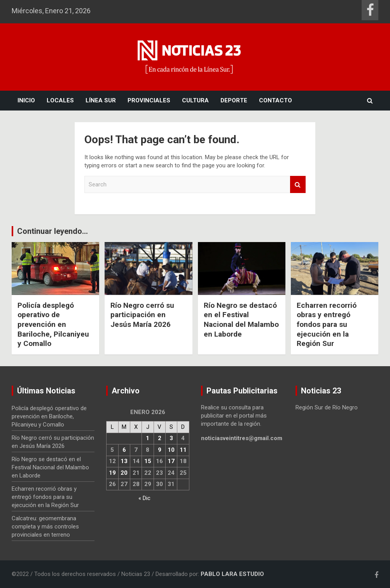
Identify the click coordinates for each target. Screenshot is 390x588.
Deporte (234, 100)
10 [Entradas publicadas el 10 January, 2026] (171, 450)
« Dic (144, 498)
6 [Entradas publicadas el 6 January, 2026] (124, 450)
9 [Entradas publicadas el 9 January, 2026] (160, 450)
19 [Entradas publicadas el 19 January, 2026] (112, 473)
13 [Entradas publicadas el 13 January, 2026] (124, 461)
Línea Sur (101, 100)
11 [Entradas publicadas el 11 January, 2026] (183, 450)
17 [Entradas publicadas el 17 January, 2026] (171, 461)
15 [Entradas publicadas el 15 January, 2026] (148, 461)
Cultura (195, 100)
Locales (60, 100)
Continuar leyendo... (52, 231)
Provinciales (149, 100)
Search (298, 185)
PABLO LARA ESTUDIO (232, 574)
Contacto (275, 100)
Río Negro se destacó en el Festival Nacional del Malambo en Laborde (241, 320)
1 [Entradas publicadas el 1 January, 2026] (148, 438)
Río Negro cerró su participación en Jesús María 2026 (142, 315)
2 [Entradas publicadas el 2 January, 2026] (160, 438)
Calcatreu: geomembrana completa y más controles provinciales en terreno (45, 527)
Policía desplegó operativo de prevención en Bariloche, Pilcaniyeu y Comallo (53, 325)
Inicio (26, 100)
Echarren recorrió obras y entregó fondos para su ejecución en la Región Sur (327, 325)
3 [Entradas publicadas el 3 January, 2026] (171, 438)
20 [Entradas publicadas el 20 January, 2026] (124, 473)
